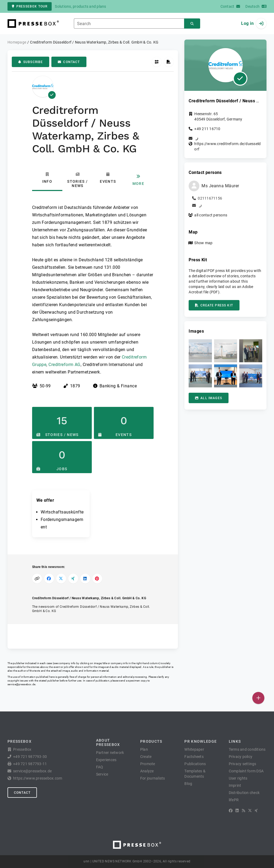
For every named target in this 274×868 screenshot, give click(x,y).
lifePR (234, 800)
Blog (188, 784)
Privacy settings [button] (243, 764)
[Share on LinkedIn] (85, 579)
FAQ (100, 767)
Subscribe (31, 62)
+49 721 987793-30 (30, 757)
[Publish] (258, 698)
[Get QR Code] (157, 62)
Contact (69, 62)
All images (209, 398)
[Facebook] (231, 811)
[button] (200, 351)
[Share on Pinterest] (97, 579)
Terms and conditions (247, 749)
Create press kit (214, 305)
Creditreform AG (64, 365)
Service (102, 774)
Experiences (106, 760)
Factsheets (194, 757)
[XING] (256, 811)
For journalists (153, 778)
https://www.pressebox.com (38, 778)
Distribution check (244, 793)
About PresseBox (108, 742)
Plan (144, 749)
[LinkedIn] (237, 811)
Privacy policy (241, 757)
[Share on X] (61, 579)
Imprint (235, 785)
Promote (148, 764)
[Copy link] (37, 579)
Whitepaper (194, 749)
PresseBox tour (30, 6)
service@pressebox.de (21, 684)
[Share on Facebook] (49, 579)
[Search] (192, 24)
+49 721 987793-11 (30, 764)
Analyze (147, 771)
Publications (195, 764)
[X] (250, 811)
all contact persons (211, 215)
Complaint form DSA (246, 771)
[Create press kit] (169, 62)
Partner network (110, 753)
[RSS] (243, 811)
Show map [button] (203, 243)
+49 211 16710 (207, 129)
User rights (238, 778)
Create (146, 757)
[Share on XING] (73, 579)
